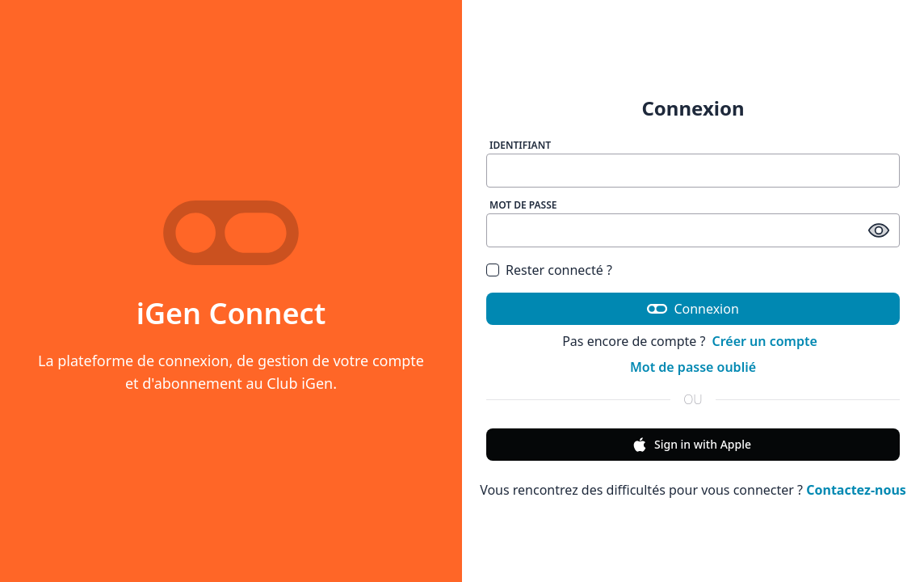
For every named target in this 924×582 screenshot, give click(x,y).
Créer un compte (764, 341)
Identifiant (520, 145)
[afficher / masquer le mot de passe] (879, 230)
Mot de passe (523, 205)
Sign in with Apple (691, 445)
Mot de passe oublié (693, 367)
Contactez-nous (856, 490)
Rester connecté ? (559, 270)
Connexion (693, 309)
